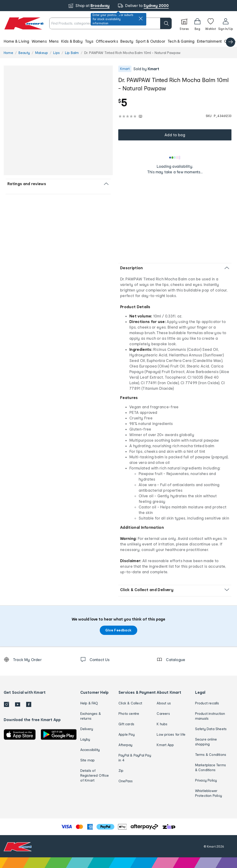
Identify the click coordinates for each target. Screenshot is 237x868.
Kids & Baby (72, 41)
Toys (89, 41)
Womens (39, 41)
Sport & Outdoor (150, 41)
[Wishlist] (211, 23)
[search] (166, 23)
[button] (118, 41)
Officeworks (107, 41)
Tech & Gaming (181, 41)
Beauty (127, 41)
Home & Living (17, 41)
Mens (54, 41)
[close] (141, 19)
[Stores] (184, 23)
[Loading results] (175, 158)
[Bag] (197, 23)
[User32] (226, 23)
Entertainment (209, 41)
